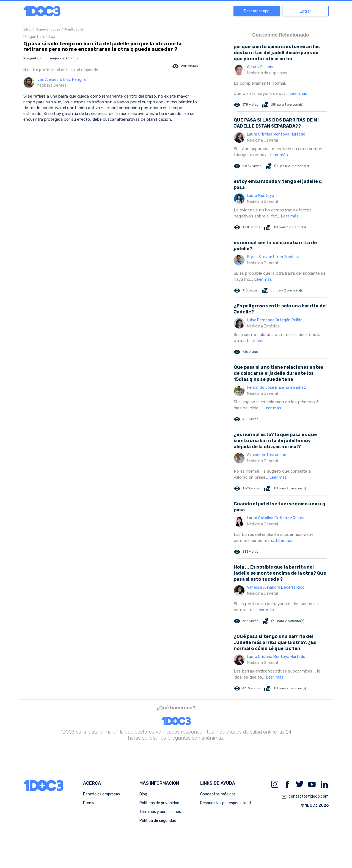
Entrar (305, 11)
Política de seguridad (158, 821)
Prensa (89, 803)
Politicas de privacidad (159, 803)
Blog (143, 794)
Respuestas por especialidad (226, 803)
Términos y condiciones (160, 812)
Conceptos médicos (218, 794)
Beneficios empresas (101, 794)
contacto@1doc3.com (305, 797)
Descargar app (257, 11)
